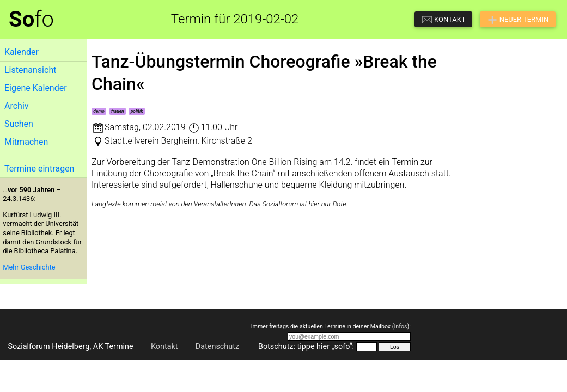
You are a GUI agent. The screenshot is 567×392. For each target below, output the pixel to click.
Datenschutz (217, 347)
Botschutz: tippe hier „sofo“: (306, 347)
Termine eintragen (39, 169)
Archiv (17, 106)
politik (137, 111)
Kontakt (164, 347)
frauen (118, 111)
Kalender (22, 52)
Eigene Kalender (36, 88)
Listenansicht (30, 70)
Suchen (19, 124)
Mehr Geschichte (29, 267)
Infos (400, 326)
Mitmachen (26, 142)
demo (99, 111)
